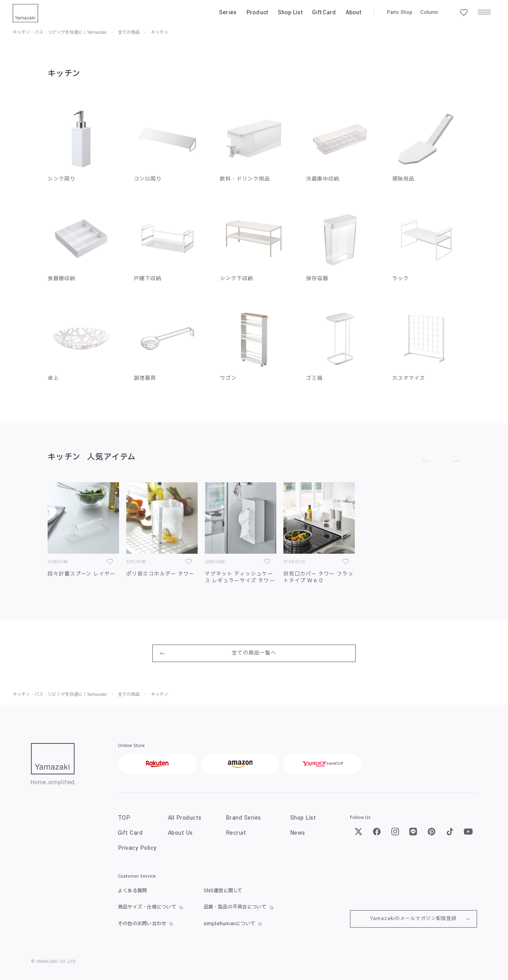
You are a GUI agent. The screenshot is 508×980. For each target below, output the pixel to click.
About (353, 12)
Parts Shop (400, 12)
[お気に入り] (110, 562)
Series (228, 12)
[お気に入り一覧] (464, 12)
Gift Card (324, 12)
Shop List (290, 12)
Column (429, 12)
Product (257, 12)
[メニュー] (484, 12)
